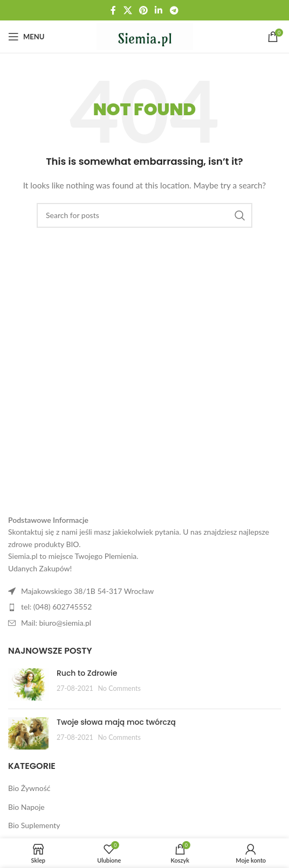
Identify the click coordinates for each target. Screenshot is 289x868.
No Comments (119, 688)
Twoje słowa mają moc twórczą (116, 722)
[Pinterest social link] (143, 10)
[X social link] (128, 10)
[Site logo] (145, 36)
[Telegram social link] (174, 10)
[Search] (144, 215)
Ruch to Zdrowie (87, 673)
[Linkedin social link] (159, 10)
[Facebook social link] (113, 10)
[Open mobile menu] (26, 37)
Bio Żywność (29, 788)
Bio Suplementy (34, 825)
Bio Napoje (26, 807)
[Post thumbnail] (28, 684)
